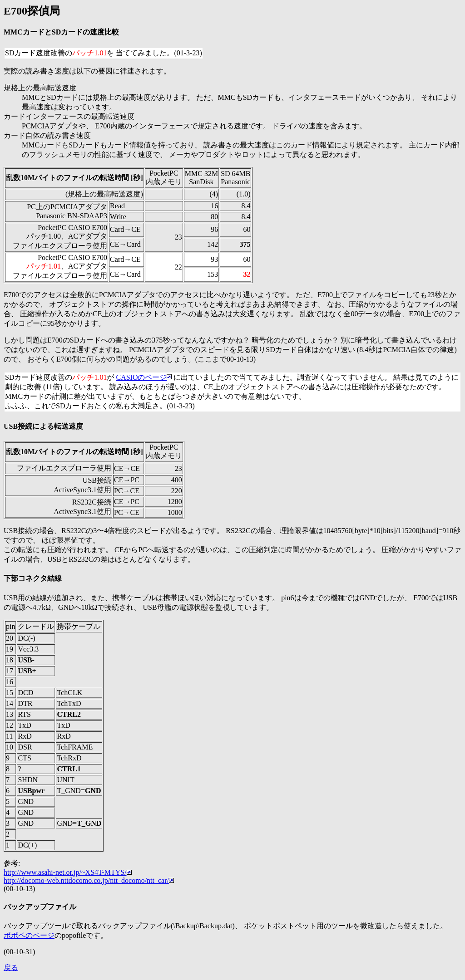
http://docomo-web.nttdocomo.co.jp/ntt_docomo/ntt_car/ (89, 880)
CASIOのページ (144, 377)
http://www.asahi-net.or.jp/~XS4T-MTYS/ (68, 872)
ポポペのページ (29, 935)
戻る (11, 968)
